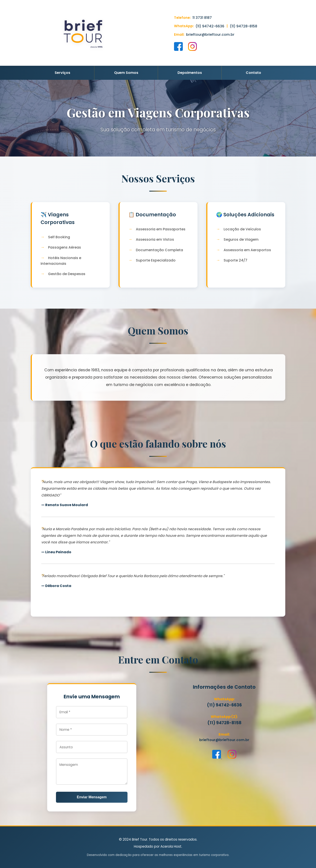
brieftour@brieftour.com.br (210, 35)
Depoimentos (190, 73)
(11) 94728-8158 (243, 26)
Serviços (62, 73)
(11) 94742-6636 (210, 26)
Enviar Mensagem (92, 797)
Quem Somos (126, 73)
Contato (253, 73)
